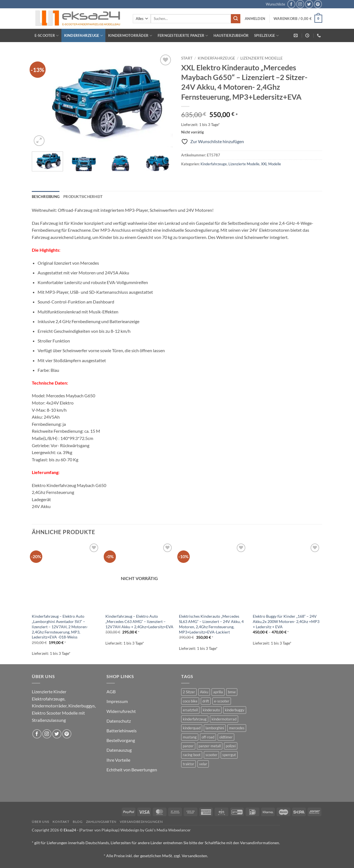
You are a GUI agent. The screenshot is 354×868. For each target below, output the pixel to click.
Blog (78, 822)
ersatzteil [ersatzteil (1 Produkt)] (190, 710)
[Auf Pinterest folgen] (318, 4)
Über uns (41, 822)
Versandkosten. (195, 856)
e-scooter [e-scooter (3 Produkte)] (222, 701)
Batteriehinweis (122, 731)
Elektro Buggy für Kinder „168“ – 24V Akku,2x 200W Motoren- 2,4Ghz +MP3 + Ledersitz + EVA (286, 621)
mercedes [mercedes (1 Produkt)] (237, 728)
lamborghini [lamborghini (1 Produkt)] (215, 728)
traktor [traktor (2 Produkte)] (188, 764)
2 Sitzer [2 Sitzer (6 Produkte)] (189, 692)
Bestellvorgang (121, 740)
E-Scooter (47, 36)
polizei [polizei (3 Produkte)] (231, 746)
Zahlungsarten (101, 822)
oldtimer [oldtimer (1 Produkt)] (226, 737)
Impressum (117, 701)
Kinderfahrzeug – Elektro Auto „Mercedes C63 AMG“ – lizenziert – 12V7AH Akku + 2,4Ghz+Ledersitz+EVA (139, 621)
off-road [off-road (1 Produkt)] (208, 737)
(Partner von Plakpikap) (99, 830)
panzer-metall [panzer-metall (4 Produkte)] (210, 746)
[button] (255, 19)
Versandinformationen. (260, 843)
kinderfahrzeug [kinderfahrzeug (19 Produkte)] (195, 719)
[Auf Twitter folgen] (309, 4)
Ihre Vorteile (118, 760)
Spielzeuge (266, 36)
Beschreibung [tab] (46, 197)
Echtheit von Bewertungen (132, 770)
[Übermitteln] (236, 19)
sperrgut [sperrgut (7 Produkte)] (229, 755)
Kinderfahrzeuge (84, 36)
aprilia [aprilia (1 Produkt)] (218, 692)
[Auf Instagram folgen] (300, 4)
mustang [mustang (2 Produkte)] (190, 737)
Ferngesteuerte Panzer (183, 36)
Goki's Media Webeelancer (168, 830)
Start (187, 58)
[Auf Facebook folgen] (291, 4)
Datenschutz (119, 721)
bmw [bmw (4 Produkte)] (232, 692)
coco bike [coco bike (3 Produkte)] (190, 701)
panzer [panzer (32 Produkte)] (188, 746)
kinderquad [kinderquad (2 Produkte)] (192, 728)
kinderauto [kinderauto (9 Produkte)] (211, 710)
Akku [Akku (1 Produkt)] (204, 692)
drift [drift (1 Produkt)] (206, 701)
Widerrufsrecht (121, 711)
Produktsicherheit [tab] (83, 197)
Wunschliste (275, 4)
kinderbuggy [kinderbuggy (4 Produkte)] (235, 710)
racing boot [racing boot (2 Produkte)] (192, 755)
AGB (111, 691)
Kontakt (61, 822)
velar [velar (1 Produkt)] (203, 764)
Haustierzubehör (231, 35)
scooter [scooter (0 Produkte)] (211, 755)
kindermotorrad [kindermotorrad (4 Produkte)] (224, 719)
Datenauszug (119, 750)
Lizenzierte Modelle (261, 58)
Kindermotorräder (130, 36)
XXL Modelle (271, 164)
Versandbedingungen (141, 822)
